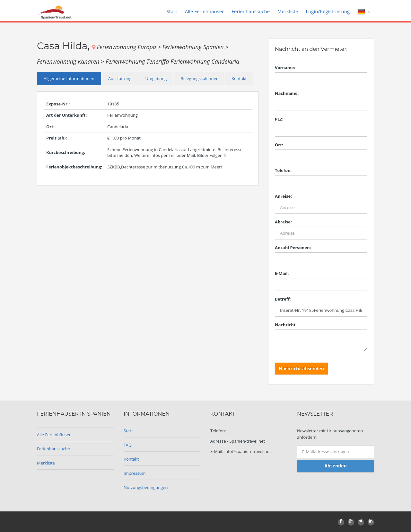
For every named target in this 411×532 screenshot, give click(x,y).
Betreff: (283, 299)
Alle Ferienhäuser (205, 11)
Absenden (335, 466)
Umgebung (156, 78)
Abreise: (283, 222)
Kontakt (239, 78)
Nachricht (285, 325)
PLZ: (279, 119)
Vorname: (285, 68)
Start (172, 11)
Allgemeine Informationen (69, 78)
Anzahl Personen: (293, 248)
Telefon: (283, 170)
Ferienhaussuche (251, 11)
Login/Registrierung (328, 11)
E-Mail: (282, 273)
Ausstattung (120, 78)
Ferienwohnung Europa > (129, 47)
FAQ (128, 445)
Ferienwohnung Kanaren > (71, 61)
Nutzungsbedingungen (146, 487)
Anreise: (283, 196)
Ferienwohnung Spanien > (196, 47)
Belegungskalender (199, 78)
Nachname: (287, 93)
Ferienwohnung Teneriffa (138, 61)
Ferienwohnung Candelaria (205, 61)
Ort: (279, 145)
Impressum (135, 473)
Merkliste (288, 11)
